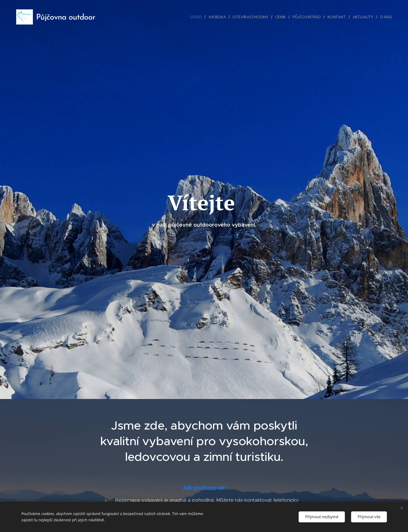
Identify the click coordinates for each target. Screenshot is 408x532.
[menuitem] (199, 17)
